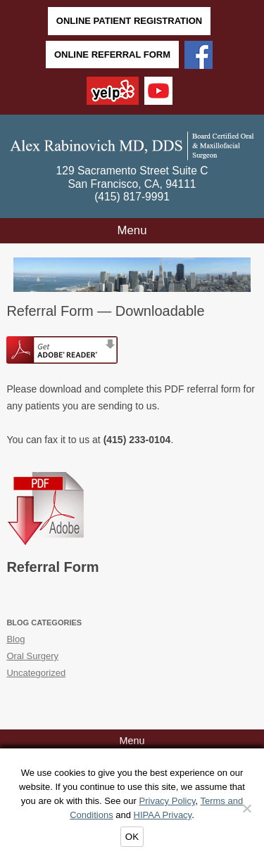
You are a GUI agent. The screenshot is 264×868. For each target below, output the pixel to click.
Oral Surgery (32, 656)
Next (239, 270)
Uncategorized (36, 673)
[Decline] (246, 808)
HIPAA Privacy (163, 815)
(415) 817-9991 (132, 197)
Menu (132, 230)
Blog (15, 639)
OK (132, 837)
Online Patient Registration (129, 21)
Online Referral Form (112, 55)
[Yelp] (113, 92)
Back (25, 270)
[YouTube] (158, 92)
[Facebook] (199, 56)
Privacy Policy (168, 801)
